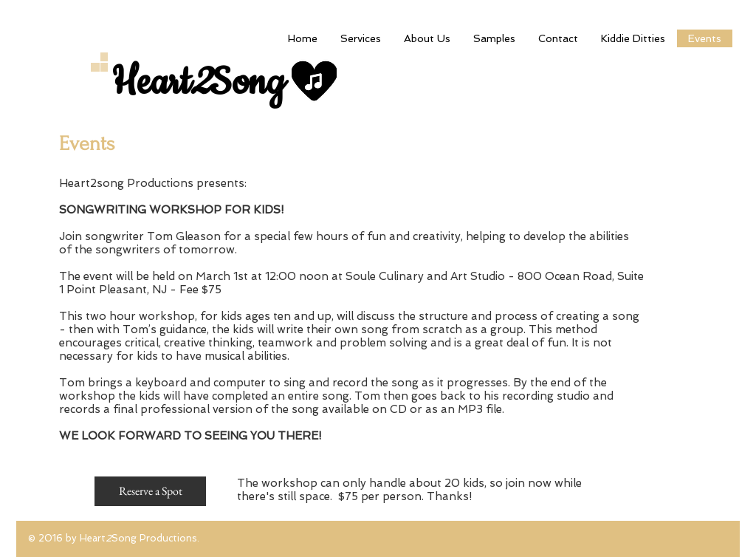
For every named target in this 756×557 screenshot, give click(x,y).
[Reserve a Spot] (150, 491)
